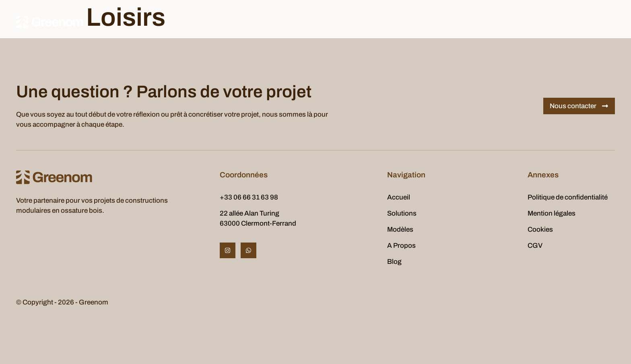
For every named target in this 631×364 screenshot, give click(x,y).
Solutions (231, 22)
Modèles (272, 22)
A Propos (312, 22)
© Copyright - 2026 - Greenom (62, 302)
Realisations (358, 22)
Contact (402, 22)
